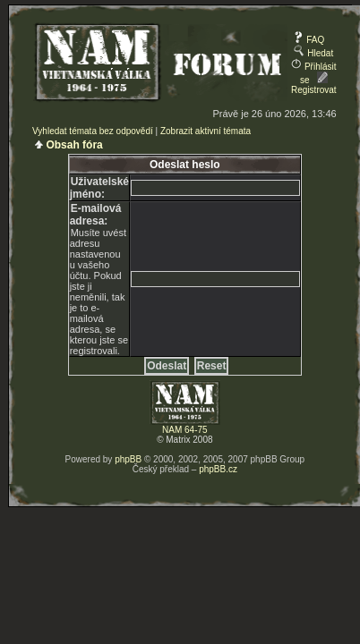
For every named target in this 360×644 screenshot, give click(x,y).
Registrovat (314, 85)
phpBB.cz (218, 469)
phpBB (128, 459)
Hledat (313, 53)
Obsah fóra (74, 145)
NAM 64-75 (185, 430)
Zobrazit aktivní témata (206, 131)
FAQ (309, 40)
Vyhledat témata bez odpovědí (93, 131)
